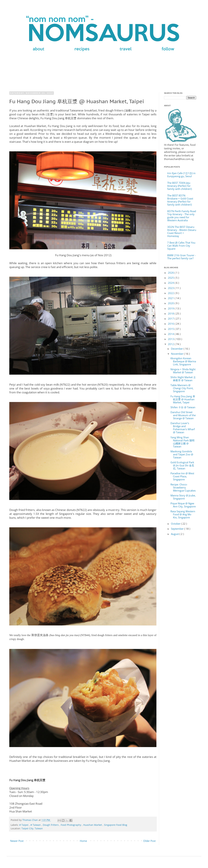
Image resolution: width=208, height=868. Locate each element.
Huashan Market (93, 825)
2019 (171, 308)
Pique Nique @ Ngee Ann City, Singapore (183, 505)
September (178, 529)
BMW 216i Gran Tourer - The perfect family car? (182, 257)
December (177, 349)
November (177, 354)
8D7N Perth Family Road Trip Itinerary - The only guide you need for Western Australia (182, 216)
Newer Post (17, 841)
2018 (171, 313)
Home (83, 841)
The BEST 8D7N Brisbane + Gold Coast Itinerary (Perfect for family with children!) (180, 200)
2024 (171, 283)
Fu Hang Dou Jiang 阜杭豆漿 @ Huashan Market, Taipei (183, 399)
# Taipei (24, 825)
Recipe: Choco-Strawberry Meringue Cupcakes (183, 487)
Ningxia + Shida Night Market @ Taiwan (183, 371)
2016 (171, 324)
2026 (171, 273)
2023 (171, 288)
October (176, 524)
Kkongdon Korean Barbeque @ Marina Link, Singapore (183, 361)
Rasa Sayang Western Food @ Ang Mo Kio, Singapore (183, 514)
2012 (171, 344)
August (175, 534)
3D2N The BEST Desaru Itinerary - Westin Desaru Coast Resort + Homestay (182, 231)
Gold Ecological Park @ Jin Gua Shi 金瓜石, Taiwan (182, 465)
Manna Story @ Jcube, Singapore (183, 497)
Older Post (149, 841)
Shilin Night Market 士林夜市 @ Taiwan (183, 379)
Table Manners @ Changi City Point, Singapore (182, 388)
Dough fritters (51, 825)
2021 (171, 298)
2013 (171, 339)
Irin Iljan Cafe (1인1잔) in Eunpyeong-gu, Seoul (181, 175)
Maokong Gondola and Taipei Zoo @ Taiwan (182, 454)
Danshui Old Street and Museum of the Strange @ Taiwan (183, 415)
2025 (171, 278)
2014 (171, 334)
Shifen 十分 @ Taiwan (183, 407)
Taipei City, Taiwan (32, 828)
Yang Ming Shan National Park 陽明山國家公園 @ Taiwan (182, 442)
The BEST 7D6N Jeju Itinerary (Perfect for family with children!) (180, 186)
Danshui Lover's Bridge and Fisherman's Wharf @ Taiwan (183, 428)
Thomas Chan (30, 820)
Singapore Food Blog (116, 825)
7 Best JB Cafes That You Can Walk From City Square (181, 246)
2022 (171, 293)
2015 (171, 329)
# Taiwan (36, 825)
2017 (171, 319)
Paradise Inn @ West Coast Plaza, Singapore (182, 476)
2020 (171, 303)
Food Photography (71, 825)
